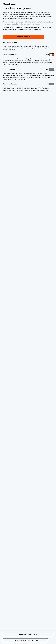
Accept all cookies (23, 37)
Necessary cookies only (28, 634)
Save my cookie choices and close (25, 640)
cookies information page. (33, 29)
